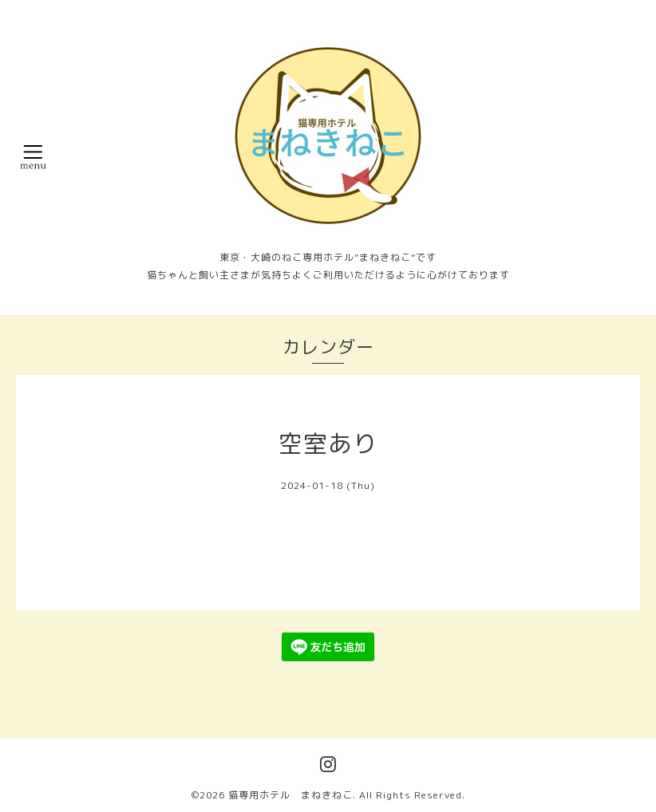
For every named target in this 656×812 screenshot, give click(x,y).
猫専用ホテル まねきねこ (290, 795)
